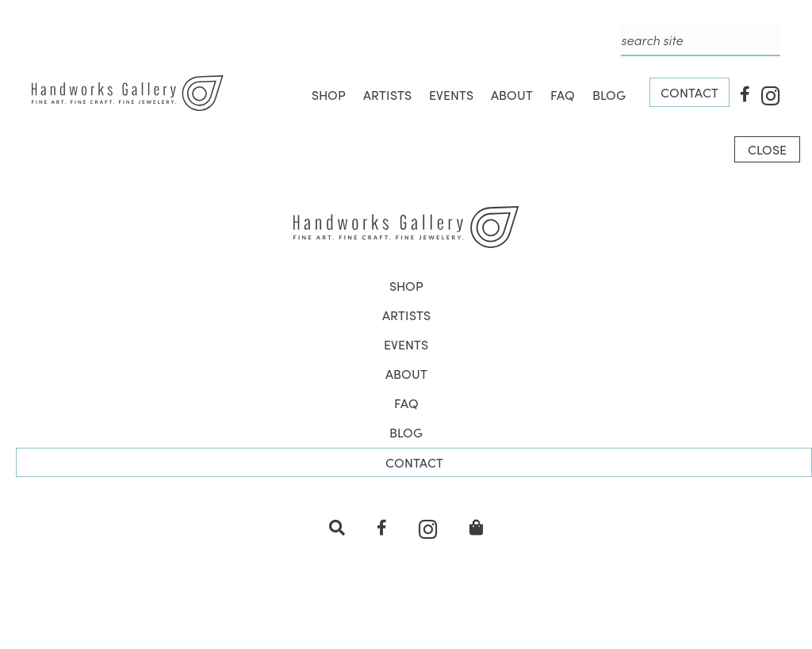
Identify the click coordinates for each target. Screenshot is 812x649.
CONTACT (689, 92)
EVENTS (451, 95)
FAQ (563, 95)
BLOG (609, 95)
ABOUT (512, 95)
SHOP (329, 95)
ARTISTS (387, 95)
